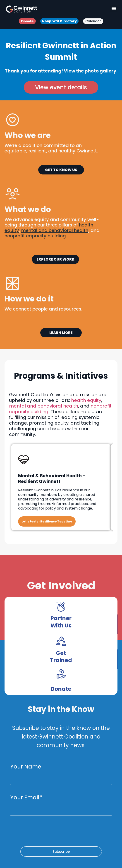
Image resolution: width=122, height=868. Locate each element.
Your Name (26, 767)
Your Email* (26, 797)
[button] (114, 9)
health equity (86, 400)
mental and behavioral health (44, 406)
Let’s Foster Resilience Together (47, 521)
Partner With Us (61, 622)
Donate (61, 689)
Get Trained (61, 657)
